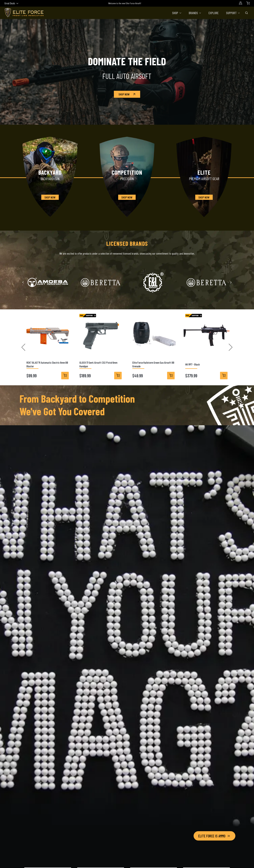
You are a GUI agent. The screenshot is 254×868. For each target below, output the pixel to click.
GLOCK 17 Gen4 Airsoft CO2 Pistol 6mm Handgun (98, 364)
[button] (177, 13)
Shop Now (127, 94)
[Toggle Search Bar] (247, 13)
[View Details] (65, 376)
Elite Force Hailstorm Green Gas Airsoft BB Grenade (153, 364)
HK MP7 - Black (192, 364)
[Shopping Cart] (248, 3)
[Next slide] (231, 282)
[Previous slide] (23, 282)
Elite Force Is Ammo (214, 836)
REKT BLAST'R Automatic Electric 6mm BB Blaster (47, 364)
